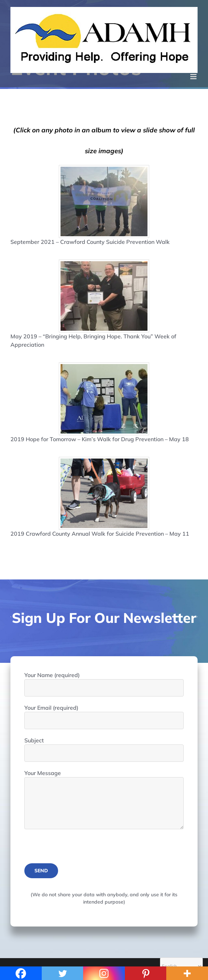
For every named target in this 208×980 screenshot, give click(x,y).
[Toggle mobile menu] (194, 77)
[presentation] (77, 850)
